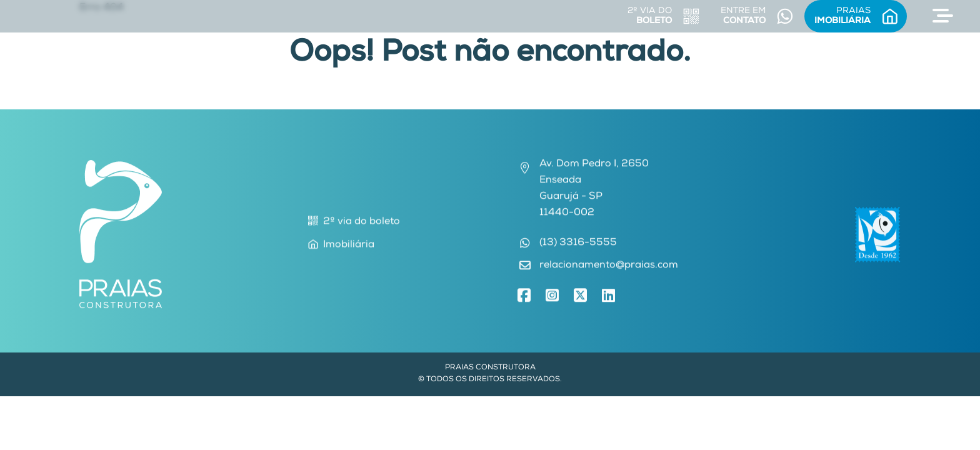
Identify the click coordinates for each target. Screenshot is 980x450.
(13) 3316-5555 (578, 245)
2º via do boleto (354, 222)
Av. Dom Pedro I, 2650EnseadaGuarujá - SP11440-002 (594, 191)
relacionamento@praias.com (609, 267)
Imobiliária (341, 245)
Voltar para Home (490, 101)
